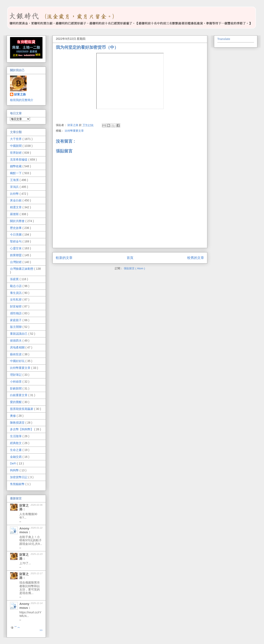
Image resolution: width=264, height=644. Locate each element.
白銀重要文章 (19, 395)
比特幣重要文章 (74, 131)
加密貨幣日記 (19, 477)
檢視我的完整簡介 (22, 100)
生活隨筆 (16, 436)
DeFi (13, 463)
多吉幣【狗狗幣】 (22, 429)
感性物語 (16, 313)
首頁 (130, 258)
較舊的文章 (196, 258)
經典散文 (16, 443)
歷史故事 (16, 228)
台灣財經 (16, 262)
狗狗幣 (15, 470)
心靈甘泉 (16, 248)
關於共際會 (18, 221)
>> (41, 630)
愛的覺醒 (16, 402)
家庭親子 (16, 320)
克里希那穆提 (19, 160)
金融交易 (16, 457)
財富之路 (20, 94)
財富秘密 (16, 306)
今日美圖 (16, 235)
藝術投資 (16, 354)
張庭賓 (15, 279)
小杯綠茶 (16, 382)
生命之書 (16, 450)
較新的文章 (64, 258)
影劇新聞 (16, 388)
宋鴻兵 (15, 187)
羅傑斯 (15, 214)
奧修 (13, 416)
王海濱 (15, 180)
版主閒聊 (16, 327)
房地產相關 (18, 347)
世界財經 (16, 153)
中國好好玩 (18, 361)
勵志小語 (16, 286)
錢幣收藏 (16, 166)
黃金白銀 (16, 200)
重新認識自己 (19, 334)
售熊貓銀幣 (18, 484)
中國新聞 (16, 146)
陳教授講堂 (18, 423)
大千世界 (16, 139)
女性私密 (16, 300)
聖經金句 (16, 241)
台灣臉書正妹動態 (22, 269)
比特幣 (15, 194)
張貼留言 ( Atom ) (134, 268)
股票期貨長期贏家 (22, 409)
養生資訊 (16, 293)
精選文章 (16, 207)
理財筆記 (16, 375)
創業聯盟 (16, 255)
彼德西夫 (16, 341)
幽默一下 (16, 173)
